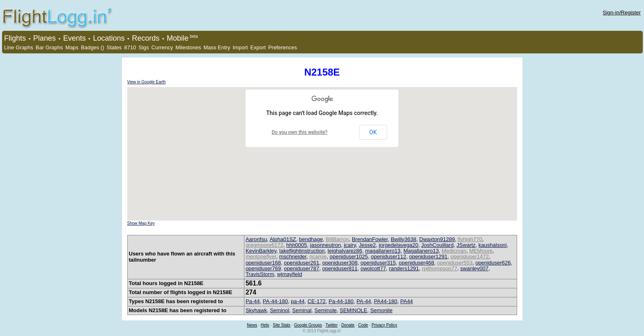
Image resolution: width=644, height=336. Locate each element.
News (252, 325)
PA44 (407, 301)
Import (240, 47)
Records (146, 38)
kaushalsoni (493, 245)
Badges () (92, 47)
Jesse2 (367, 245)
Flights (15, 38)
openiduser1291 (428, 257)
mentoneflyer (261, 257)
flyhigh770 (470, 239)
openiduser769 (263, 268)
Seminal (302, 310)
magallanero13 (383, 251)
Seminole (326, 310)
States (114, 47)
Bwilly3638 (403, 239)
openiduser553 (455, 263)
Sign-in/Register (622, 13)
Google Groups (308, 325)
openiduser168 (263, 263)
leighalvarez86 (345, 251)
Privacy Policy (384, 325)
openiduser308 (340, 263)
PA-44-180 (275, 301)
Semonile (381, 310)
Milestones (188, 47)
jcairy (350, 245)
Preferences (283, 47)
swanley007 (475, 268)
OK (373, 132)
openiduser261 (301, 263)
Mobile (178, 38)
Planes (45, 38)
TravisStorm (260, 274)
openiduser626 (493, 263)
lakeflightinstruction (302, 251)
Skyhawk (256, 310)
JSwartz (466, 245)
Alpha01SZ (283, 239)
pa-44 (298, 301)
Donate (348, 325)
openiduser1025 (348, 257)
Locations (109, 38)
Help (265, 325)
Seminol (279, 310)
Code (363, 325)
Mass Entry (217, 47)
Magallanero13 (421, 251)
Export (258, 47)
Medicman (454, 251)
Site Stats (282, 325)
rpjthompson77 (439, 268)
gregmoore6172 (264, 245)
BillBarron (337, 239)
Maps (72, 47)
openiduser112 (389, 257)
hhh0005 (297, 245)
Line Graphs (19, 47)
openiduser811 (340, 268)
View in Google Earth (147, 82)
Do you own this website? (300, 132)
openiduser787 (301, 268)
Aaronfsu (256, 239)
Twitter (332, 325)
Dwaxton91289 (437, 239)
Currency (162, 47)
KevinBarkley (261, 251)
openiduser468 (416, 263)
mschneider (293, 257)
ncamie (318, 257)
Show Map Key (141, 223)
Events (75, 38)
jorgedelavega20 (398, 245)
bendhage (311, 239)
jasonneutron (325, 245)
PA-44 (364, 301)
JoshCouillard (438, 245)
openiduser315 (378, 263)
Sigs (144, 47)
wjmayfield (290, 274)
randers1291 (404, 268)
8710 (130, 47)
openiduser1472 (470, 257)
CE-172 (317, 301)
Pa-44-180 (341, 301)
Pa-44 (253, 301)
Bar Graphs (49, 47)
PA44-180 (385, 301)
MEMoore (481, 251)
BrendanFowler (370, 239)
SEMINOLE (353, 310)
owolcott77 (373, 268)
